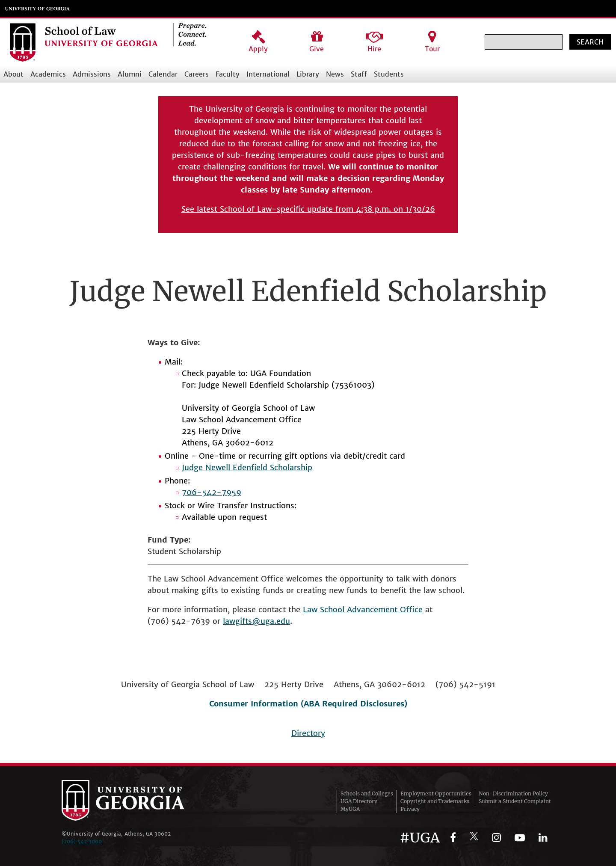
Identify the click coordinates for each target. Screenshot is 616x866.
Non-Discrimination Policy (513, 793)
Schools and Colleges (367, 793)
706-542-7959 (212, 492)
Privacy (410, 809)
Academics (48, 74)
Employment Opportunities (436, 793)
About (13, 74)
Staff (359, 74)
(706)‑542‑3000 (82, 841)
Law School (325, 609)
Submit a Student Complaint (515, 801)
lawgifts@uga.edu (256, 621)
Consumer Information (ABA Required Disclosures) (308, 704)
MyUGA (350, 809)
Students (389, 74)
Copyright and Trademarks (435, 801)
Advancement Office (385, 609)
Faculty (228, 74)
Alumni (130, 74)
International (268, 74)
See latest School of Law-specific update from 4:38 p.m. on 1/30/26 (308, 209)
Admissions (92, 74)
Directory (308, 733)
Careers (197, 74)
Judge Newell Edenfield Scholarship (247, 467)
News (335, 74)
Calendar (163, 74)
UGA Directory (359, 801)
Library (308, 74)
